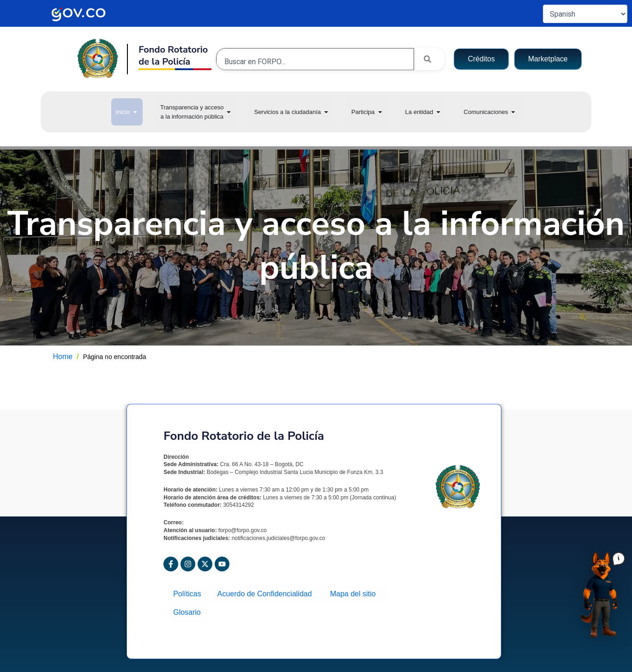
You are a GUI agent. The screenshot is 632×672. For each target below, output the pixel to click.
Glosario (187, 610)
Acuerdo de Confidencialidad (267, 593)
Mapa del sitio (355, 593)
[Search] (429, 59)
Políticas (190, 593)
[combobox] (315, 61)
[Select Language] (585, 14)
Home (63, 357)
